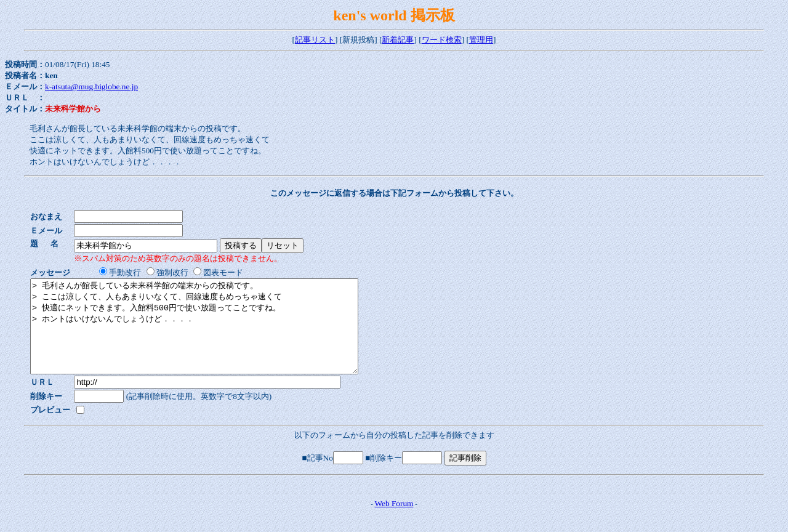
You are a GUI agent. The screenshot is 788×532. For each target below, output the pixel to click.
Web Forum (394, 522)
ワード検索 (442, 40)
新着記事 (398, 40)
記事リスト (315, 40)
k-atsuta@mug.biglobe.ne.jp (91, 87)
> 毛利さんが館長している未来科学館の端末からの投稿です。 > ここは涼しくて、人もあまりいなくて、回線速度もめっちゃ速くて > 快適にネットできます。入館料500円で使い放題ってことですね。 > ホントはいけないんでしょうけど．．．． (214, 336)
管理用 (481, 40)
